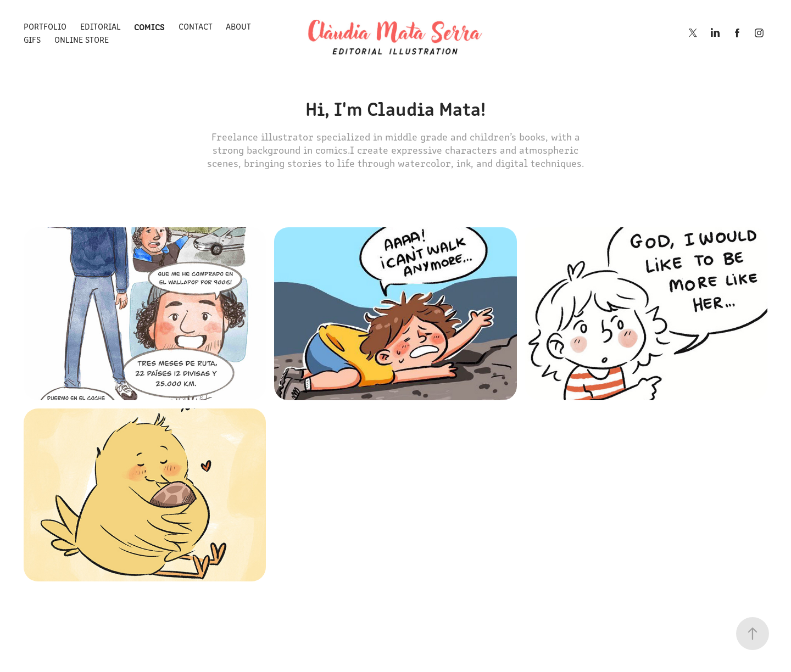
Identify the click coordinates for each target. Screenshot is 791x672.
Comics (149, 26)
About (238, 26)
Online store (82, 39)
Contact (196, 26)
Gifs (32, 39)
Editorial (101, 26)
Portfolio (45, 26)
